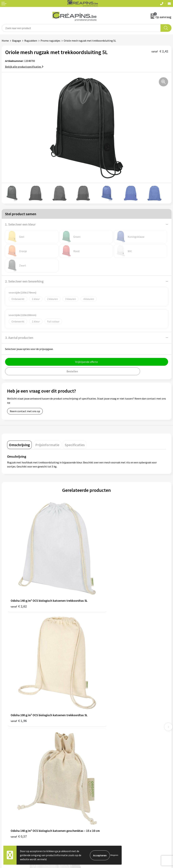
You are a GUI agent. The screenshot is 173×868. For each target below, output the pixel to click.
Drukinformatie (97, 729)
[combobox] (81, 28)
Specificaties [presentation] (75, 445)
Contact (6, 781)
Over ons (93, 739)
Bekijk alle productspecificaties (24, 67)
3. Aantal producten (19, 338)
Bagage (17, 41)
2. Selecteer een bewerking (24, 281)
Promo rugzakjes (50, 41)
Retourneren (9, 791)
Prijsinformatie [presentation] (47, 445)
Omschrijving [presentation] (19, 445)
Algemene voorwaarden (102, 781)
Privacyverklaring (98, 791)
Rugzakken (31, 41)
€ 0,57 (19, 690)
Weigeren (114, 855)
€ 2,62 (19, 590)
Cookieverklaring (98, 786)
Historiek (94, 734)
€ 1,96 (98, 590)
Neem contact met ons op (25, 411)
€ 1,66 (98, 690)
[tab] (19, 445)
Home (5, 41)
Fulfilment (94, 723)
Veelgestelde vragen (13, 786)
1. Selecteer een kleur (20, 224)
